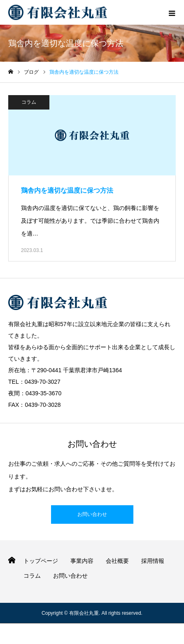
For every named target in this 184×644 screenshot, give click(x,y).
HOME (12, 560)
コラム (29, 102)
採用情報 (153, 561)
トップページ (41, 561)
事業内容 (82, 561)
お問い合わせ (92, 514)
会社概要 (117, 561)
